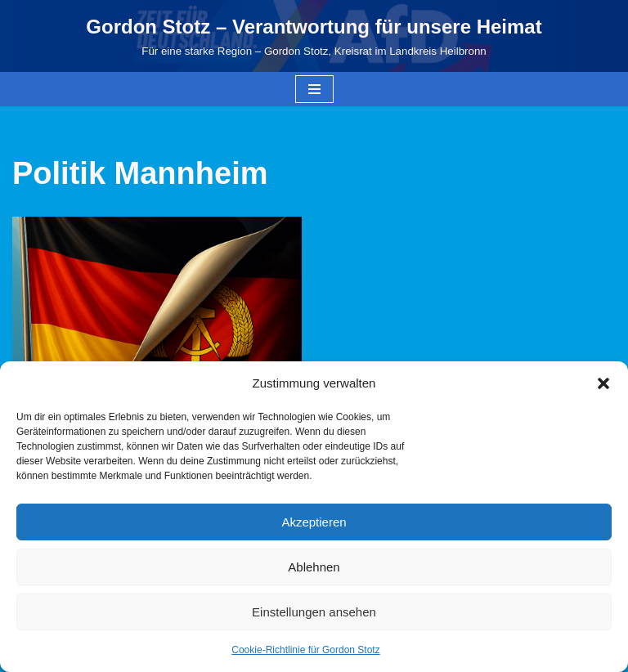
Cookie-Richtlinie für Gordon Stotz (305, 650)
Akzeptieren (314, 522)
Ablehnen (314, 567)
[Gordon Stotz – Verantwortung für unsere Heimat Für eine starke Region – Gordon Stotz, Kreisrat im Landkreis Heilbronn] (314, 36)
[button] (603, 383)
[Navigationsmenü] (314, 89)
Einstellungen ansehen (314, 612)
